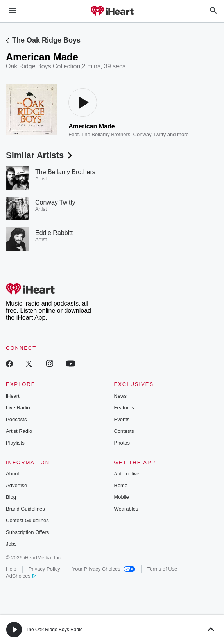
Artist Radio (19, 431)
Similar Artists (40, 155)
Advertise (16, 485)
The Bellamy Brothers (106, 134)
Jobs (11, 544)
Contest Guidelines (27, 520)
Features (124, 408)
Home (121, 485)
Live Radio (18, 408)
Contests (124, 431)
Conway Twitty (150, 134)
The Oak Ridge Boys (46, 40)
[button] (14, 630)
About (13, 474)
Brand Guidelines (25, 509)
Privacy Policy (44, 569)
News (121, 396)
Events (122, 419)
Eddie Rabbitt (54, 233)
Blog (11, 497)
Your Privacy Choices (104, 569)
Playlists (15, 443)
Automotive (127, 474)
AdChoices (21, 576)
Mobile (122, 497)
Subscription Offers (27, 532)
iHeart (13, 396)
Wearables (126, 509)
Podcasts (16, 419)
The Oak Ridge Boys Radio (54, 630)
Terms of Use (162, 569)
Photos (122, 443)
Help (11, 569)
